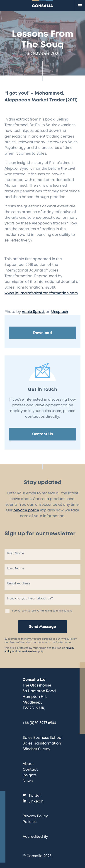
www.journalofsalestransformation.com (41, 293)
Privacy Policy (35, 816)
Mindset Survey (36, 749)
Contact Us (42, 434)
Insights (30, 775)
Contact (30, 770)
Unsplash (60, 312)
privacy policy (26, 510)
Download (42, 333)
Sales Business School (42, 738)
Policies (30, 822)
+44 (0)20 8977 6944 (39, 723)
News (28, 781)
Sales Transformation (42, 743)
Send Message (42, 627)
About (28, 764)
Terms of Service (27, 652)
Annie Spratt (33, 312)
